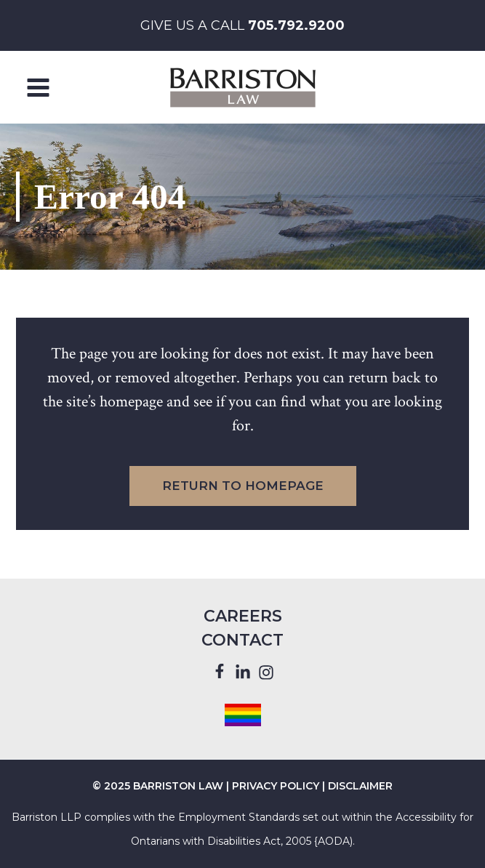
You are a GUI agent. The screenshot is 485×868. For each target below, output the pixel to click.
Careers (243, 616)
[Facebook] (220, 672)
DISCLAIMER (360, 786)
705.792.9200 (296, 25)
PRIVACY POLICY (276, 786)
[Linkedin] (243, 672)
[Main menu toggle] (39, 87)
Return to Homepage (243, 486)
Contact (242, 640)
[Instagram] (266, 672)
